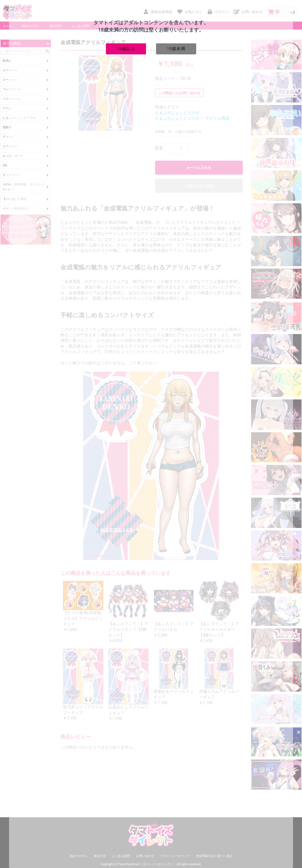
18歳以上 (126, 49)
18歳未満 (176, 49)
